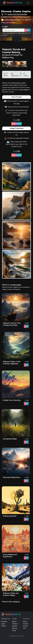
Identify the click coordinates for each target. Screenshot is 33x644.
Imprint (14, 622)
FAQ (24, 628)
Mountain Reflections (12, 477)
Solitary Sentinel (10, 516)
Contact (26, 624)
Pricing (25, 626)
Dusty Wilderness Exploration (10, 556)
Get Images (16, 155)
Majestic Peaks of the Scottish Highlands (12, 363)
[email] (13, 30)
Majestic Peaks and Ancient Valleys (11, 594)
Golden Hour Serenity (12, 400)
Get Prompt (16, 124)
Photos (3, 626)
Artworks (4, 622)
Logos (3, 624)
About (25, 622)
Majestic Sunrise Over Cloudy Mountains (12, 324)
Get (26, 326)
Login (27, 30)
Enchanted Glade (10, 439)
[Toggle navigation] (28, 3)
